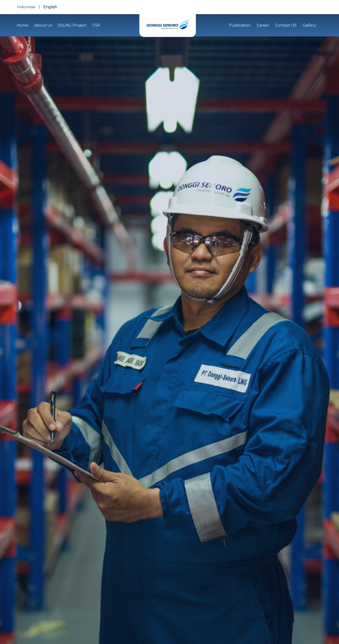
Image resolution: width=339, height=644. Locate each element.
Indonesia (26, 7)
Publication (240, 25)
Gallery (309, 25)
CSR (96, 25)
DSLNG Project (72, 25)
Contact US (286, 25)
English (50, 7)
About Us (43, 25)
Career (263, 25)
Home (23, 25)
